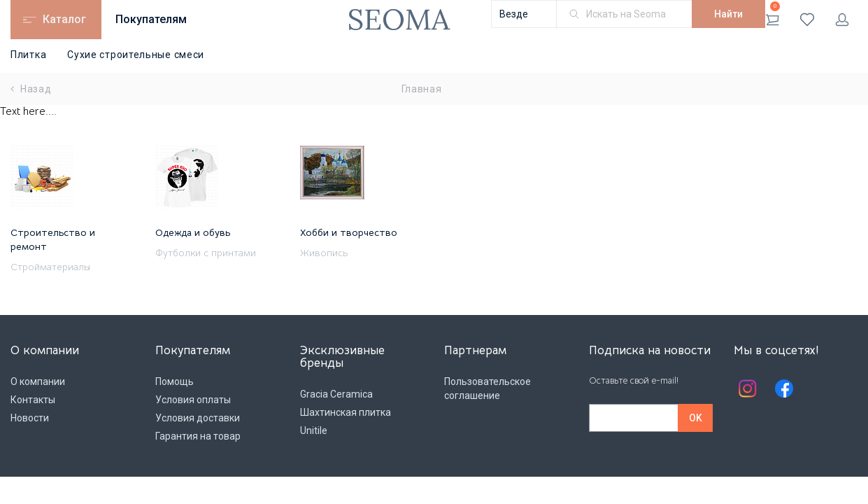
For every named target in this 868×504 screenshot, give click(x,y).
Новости (30, 418)
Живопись (324, 253)
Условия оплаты (193, 400)
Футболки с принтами (206, 253)
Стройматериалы (50, 267)
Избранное (807, 20)
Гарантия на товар (198, 436)
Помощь (175, 381)
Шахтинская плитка (346, 412)
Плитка (28, 55)
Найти (728, 14)
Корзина (773, 14)
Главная (422, 89)
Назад (31, 89)
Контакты (33, 400)
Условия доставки (198, 418)
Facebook (784, 388)
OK (696, 418)
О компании (38, 381)
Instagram (748, 388)
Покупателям (151, 19)
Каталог (64, 19)
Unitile (314, 430)
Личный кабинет (842, 20)
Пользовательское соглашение (488, 388)
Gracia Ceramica (336, 394)
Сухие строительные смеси (136, 55)
